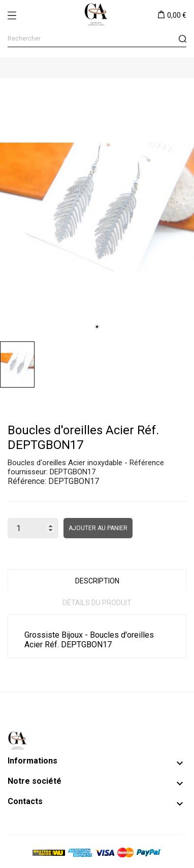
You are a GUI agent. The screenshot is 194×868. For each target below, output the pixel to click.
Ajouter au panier (98, 528)
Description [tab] (97, 581)
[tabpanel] (97, 207)
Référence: (27, 481)
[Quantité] (33, 528)
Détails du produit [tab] (97, 603)
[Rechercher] (97, 39)
